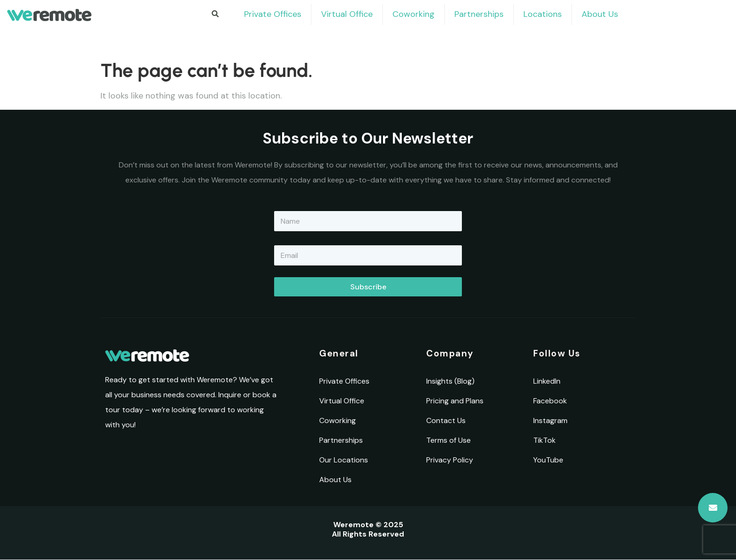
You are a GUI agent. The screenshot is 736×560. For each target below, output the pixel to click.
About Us (600, 14)
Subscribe (368, 287)
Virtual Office (347, 14)
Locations (543, 14)
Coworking (414, 14)
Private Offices (273, 14)
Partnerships (479, 14)
